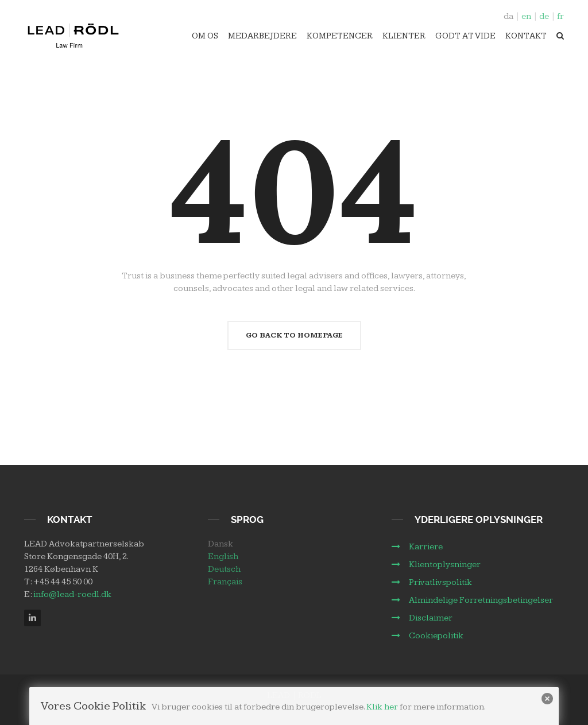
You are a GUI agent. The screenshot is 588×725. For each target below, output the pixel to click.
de (544, 16)
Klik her (382, 707)
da (508, 16)
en (526, 16)
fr (560, 16)
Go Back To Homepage (294, 335)
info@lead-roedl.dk (72, 594)
